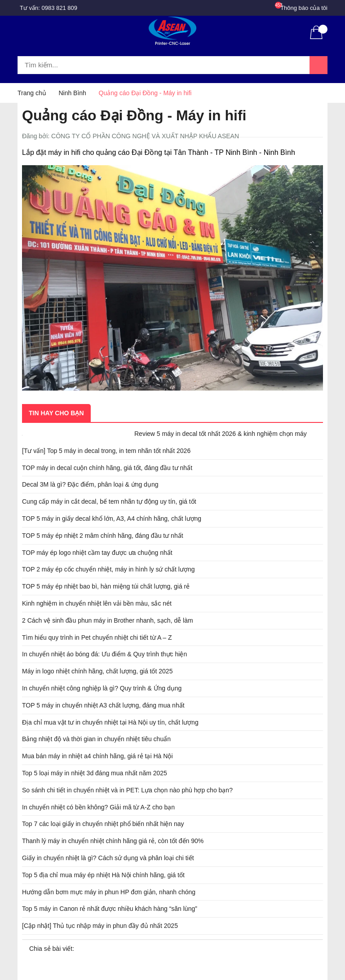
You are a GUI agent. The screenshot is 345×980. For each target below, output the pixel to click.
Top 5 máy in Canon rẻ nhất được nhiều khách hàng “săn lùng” (110, 909)
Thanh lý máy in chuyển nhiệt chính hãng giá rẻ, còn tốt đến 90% (113, 841)
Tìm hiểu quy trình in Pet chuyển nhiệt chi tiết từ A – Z (97, 637)
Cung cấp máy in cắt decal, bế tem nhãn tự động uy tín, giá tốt (109, 501)
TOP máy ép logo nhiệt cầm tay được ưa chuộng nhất (97, 553)
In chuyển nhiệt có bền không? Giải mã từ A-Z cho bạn (98, 807)
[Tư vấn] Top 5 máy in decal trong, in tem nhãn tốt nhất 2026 (106, 451)
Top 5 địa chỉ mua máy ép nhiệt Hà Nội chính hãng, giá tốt (103, 875)
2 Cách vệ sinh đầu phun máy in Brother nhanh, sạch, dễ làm (108, 620)
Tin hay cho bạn (56, 413)
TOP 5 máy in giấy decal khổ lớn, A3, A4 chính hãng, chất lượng (112, 519)
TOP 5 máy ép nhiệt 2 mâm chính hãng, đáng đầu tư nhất (103, 536)
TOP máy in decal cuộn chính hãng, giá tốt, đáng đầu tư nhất (107, 468)
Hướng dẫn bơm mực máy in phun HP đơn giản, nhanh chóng (109, 892)
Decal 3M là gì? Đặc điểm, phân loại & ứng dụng (90, 484)
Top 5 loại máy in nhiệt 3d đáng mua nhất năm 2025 (95, 773)
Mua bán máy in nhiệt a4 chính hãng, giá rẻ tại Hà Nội (97, 756)
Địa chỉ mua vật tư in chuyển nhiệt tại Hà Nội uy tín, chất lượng (110, 722)
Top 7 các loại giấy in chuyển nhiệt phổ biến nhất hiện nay (103, 824)
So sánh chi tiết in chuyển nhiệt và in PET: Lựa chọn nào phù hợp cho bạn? (127, 790)
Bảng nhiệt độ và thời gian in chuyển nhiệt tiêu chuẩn (96, 739)
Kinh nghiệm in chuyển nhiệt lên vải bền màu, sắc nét (97, 603)
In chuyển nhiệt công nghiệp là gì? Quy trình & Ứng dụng (102, 688)
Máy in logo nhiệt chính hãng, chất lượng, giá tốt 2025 (97, 671)
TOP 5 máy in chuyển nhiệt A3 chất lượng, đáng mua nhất (103, 705)
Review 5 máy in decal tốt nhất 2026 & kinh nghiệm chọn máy (221, 434)
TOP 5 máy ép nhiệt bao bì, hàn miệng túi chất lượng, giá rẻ (106, 586)
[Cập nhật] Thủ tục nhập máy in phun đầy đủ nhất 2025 (100, 926)
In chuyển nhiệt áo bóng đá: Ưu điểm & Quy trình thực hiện (104, 654)
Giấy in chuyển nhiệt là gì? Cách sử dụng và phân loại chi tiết (108, 858)
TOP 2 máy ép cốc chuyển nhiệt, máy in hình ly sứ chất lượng (108, 569)
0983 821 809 (60, 8)
